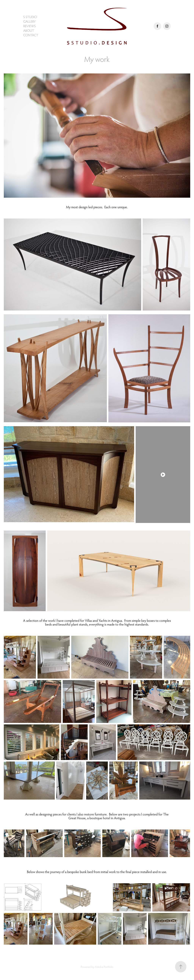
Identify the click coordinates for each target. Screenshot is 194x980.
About (29, 31)
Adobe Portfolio (104, 967)
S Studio (30, 17)
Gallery (29, 21)
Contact (31, 35)
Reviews (29, 26)
